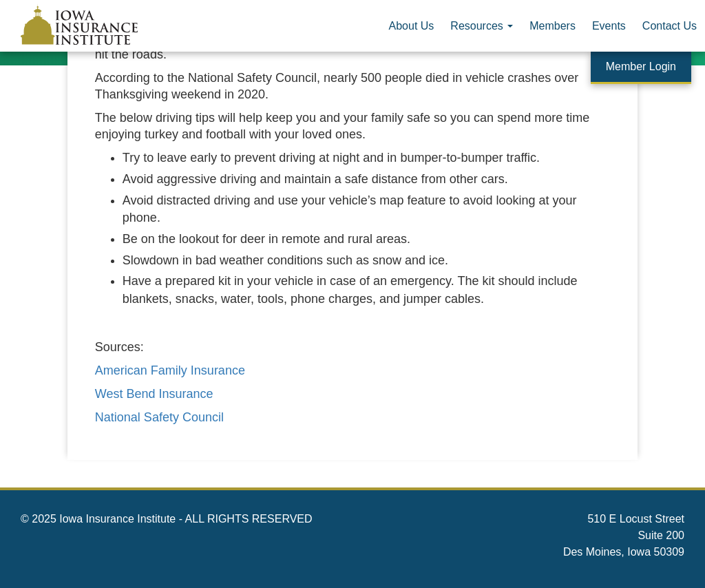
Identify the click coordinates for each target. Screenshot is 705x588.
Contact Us (670, 26)
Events (609, 26)
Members (553, 26)
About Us (412, 26)
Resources (482, 26)
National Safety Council (159, 417)
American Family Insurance (170, 370)
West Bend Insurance (154, 394)
